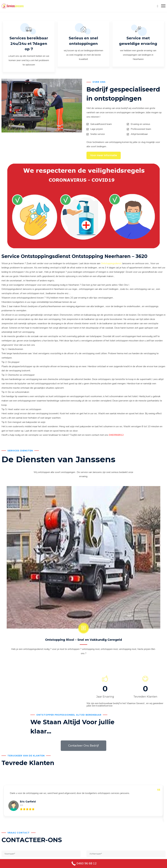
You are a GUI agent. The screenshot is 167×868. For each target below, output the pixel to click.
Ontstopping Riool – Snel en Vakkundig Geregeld (83, 641)
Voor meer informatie (104, 156)
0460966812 (116, 436)
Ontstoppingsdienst (111, 264)
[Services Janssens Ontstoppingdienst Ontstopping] (13, 6)
